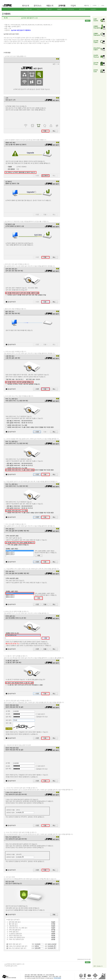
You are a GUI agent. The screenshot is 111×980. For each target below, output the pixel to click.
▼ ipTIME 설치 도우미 (11, 966)
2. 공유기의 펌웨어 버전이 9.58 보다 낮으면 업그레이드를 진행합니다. (32, 178)
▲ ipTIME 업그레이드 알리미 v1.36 (14, 964)
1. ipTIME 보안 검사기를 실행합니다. (32, 94)
